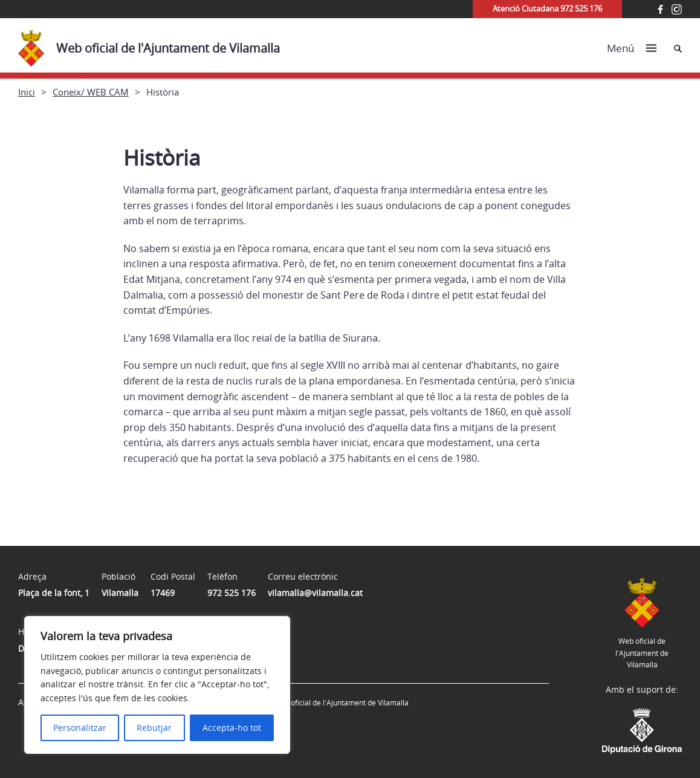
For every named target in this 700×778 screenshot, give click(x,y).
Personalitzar (80, 728)
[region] (157, 685)
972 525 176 (232, 593)
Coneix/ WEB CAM (91, 92)
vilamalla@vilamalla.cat (315, 593)
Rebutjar (154, 728)
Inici (27, 92)
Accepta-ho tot (232, 728)
